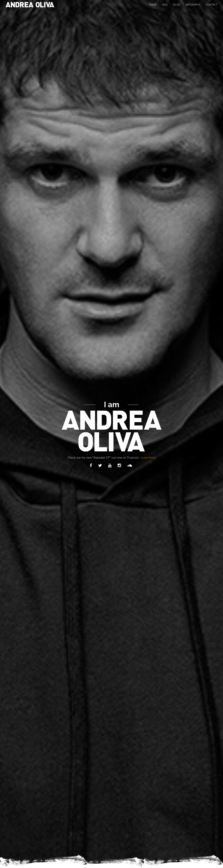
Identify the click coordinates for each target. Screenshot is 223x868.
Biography (193, 5)
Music (177, 5)
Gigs (165, 5)
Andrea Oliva (30, 5)
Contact (212, 5)
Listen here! (148, 457)
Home (153, 5)
